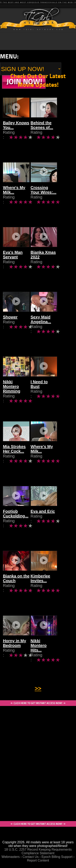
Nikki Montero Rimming (16, 390)
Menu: (9, 56)
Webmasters (11, 857)
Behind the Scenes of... (50, 131)
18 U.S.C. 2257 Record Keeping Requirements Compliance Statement (38, 851)
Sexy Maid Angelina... (49, 325)
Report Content (38, 860)
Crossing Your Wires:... (52, 196)
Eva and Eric (51, 517)
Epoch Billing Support (57, 857)
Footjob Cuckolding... (16, 519)
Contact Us (31, 857)
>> (38, 688)
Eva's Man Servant (13, 261)
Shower (10, 323)
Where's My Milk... (14, 196)
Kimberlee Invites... (48, 584)
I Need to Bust (52, 388)
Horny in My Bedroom (14, 649)
